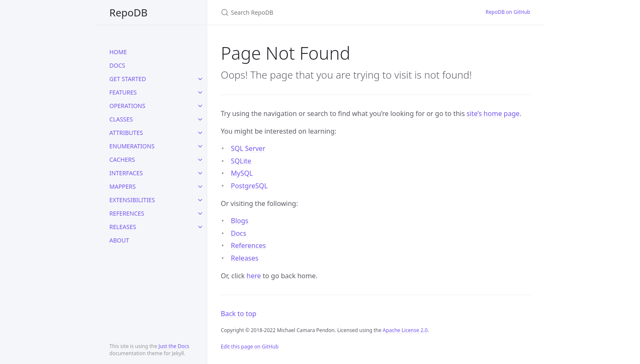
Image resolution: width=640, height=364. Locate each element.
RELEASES (123, 227)
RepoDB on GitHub (508, 12)
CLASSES (121, 119)
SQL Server (248, 148)
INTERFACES (126, 173)
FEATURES (123, 92)
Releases (245, 258)
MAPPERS (123, 186)
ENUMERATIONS (132, 146)
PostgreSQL (249, 186)
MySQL (242, 173)
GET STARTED (128, 79)
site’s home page (493, 113)
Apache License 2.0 (405, 330)
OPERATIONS (127, 106)
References (248, 245)
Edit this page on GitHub (250, 347)
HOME (118, 52)
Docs (239, 233)
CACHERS (122, 160)
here (254, 276)
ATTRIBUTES (126, 133)
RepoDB (128, 12)
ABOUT (119, 240)
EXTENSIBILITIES (132, 200)
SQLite (241, 161)
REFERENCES (127, 213)
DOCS (117, 65)
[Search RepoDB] (320, 12)
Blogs (240, 221)
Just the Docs (174, 346)
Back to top (239, 314)
